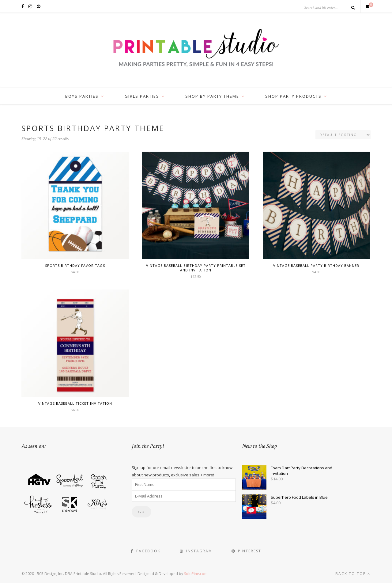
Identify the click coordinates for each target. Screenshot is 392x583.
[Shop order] (343, 135)
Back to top (353, 574)
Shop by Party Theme (212, 96)
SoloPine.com (196, 574)
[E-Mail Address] (184, 496)
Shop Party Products (293, 96)
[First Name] (184, 484)
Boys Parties (82, 96)
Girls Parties (142, 96)
